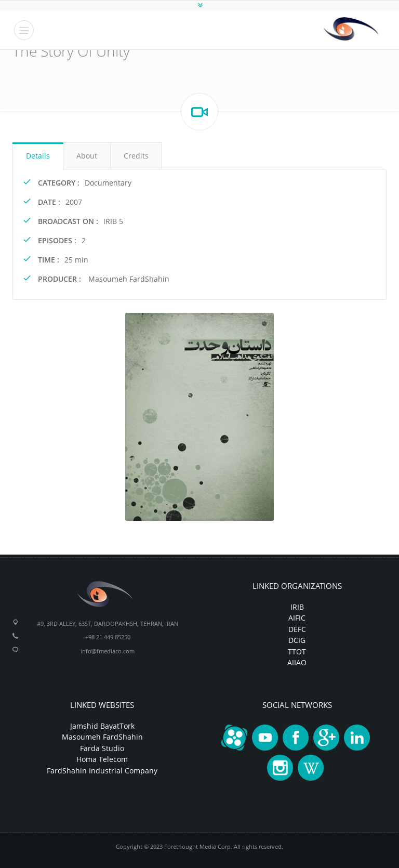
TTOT (297, 652)
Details (38, 156)
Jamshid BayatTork (102, 726)
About (87, 156)
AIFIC (297, 618)
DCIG (297, 640)
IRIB (297, 607)
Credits (136, 156)
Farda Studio (102, 748)
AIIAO (297, 662)
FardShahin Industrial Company (102, 771)
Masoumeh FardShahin (102, 737)
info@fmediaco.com (108, 651)
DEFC (297, 629)
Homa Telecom (102, 759)
